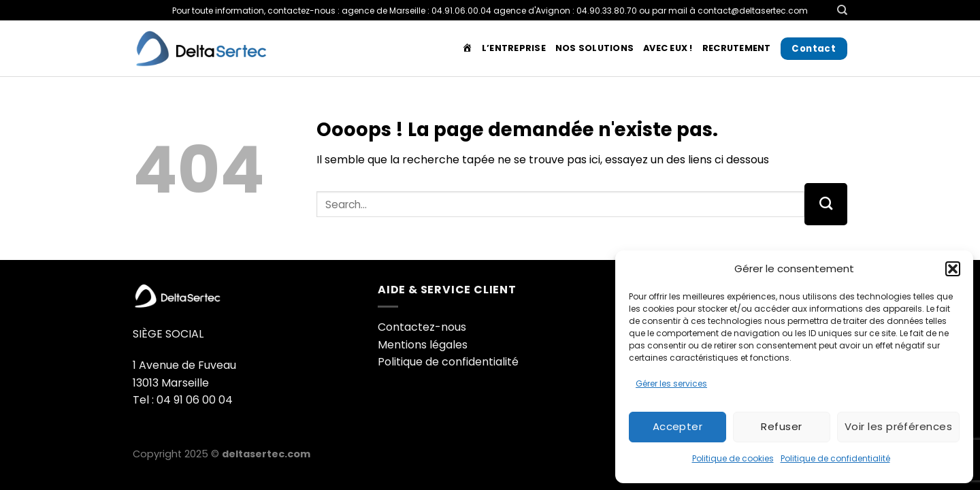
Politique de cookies (733, 458)
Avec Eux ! (668, 48)
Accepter (678, 426)
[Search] (842, 10)
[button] (953, 269)
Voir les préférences (898, 426)
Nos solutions (594, 48)
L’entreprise (514, 48)
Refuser (781, 426)
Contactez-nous (422, 327)
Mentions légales (423, 345)
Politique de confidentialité (835, 458)
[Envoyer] (826, 204)
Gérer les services (671, 383)
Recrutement (737, 48)
